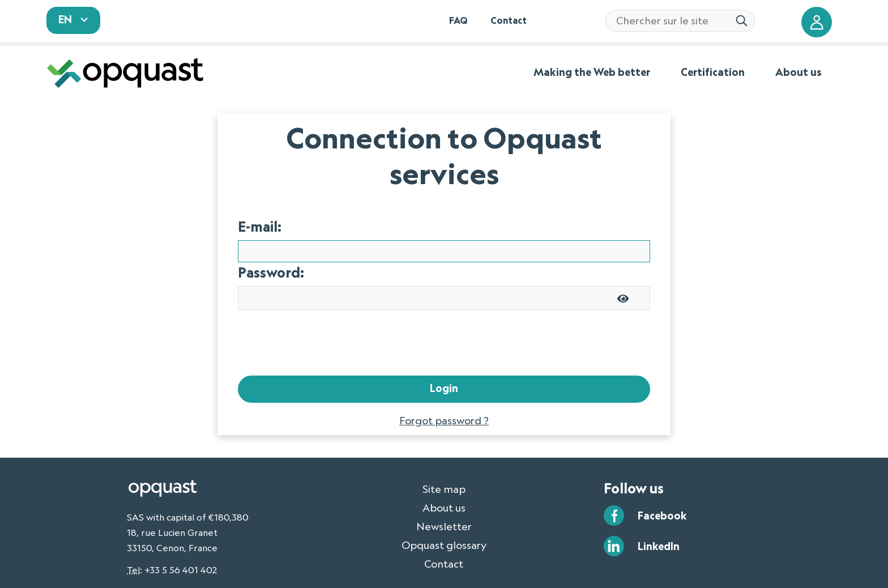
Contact (444, 531)
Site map (444, 457)
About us (444, 475)
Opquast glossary (444, 513)
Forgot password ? (444, 388)
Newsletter (444, 494)
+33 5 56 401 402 (181, 538)
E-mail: (260, 194)
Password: (271, 240)
